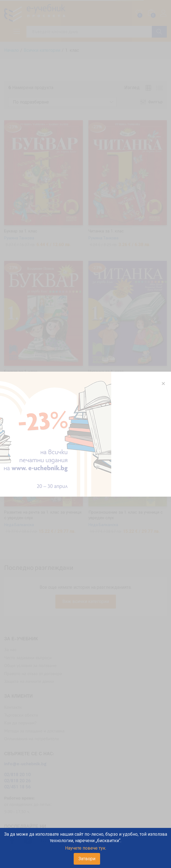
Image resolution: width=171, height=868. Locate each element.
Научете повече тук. (86, 848)
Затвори (87, 859)
